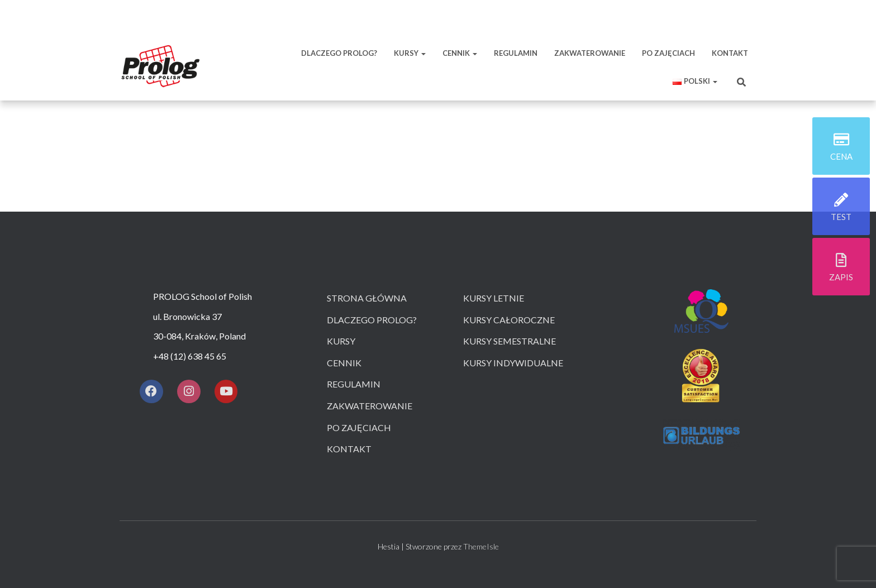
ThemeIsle (481, 546)
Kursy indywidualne (513, 363)
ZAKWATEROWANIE (590, 53)
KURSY (410, 53)
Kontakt (349, 449)
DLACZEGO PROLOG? (339, 53)
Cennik (344, 363)
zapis (841, 278)
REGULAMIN (516, 53)
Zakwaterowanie (370, 406)
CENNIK (460, 53)
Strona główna (367, 298)
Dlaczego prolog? (372, 320)
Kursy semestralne (510, 341)
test (841, 218)
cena (841, 157)
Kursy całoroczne (509, 320)
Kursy (341, 341)
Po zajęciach (359, 427)
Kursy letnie (494, 298)
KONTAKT (730, 53)
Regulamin (354, 384)
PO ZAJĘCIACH (668, 53)
